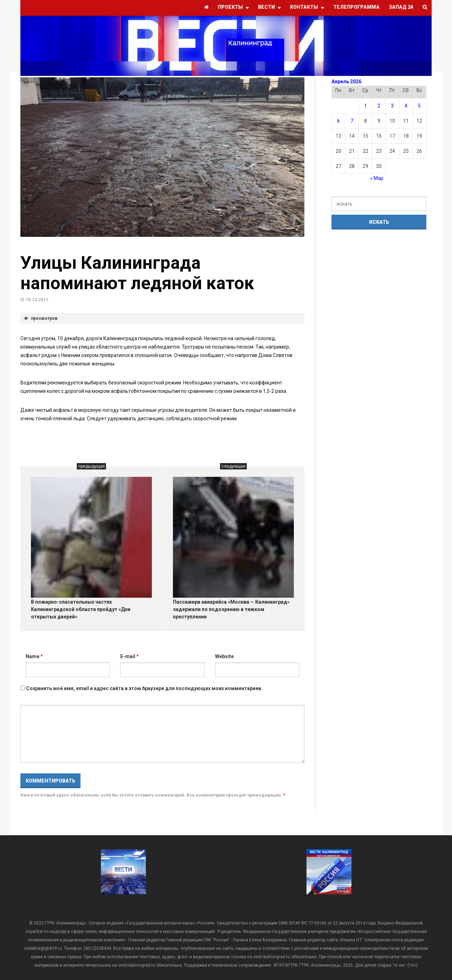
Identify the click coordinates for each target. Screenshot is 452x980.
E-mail (130, 656)
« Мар (377, 178)
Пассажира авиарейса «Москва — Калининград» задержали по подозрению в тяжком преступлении (231, 609)
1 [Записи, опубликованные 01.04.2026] (366, 106)
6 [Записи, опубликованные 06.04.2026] (338, 121)
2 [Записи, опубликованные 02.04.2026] (379, 106)
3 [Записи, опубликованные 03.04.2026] (392, 106)
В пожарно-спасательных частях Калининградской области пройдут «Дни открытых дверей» (81, 609)
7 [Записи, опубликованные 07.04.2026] (352, 121)
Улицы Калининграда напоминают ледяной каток (137, 273)
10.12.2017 (37, 300)
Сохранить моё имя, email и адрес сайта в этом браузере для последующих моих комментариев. (144, 688)
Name (34, 656)
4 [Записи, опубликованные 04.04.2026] (406, 106)
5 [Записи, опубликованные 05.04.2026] (419, 106)
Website (224, 656)
